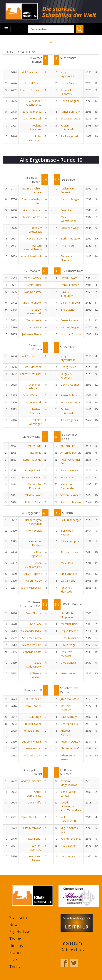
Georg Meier (68, 83)
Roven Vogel (68, 645)
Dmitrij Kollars (69, 724)
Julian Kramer (34, 748)
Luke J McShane (32, 83)
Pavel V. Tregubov (67, 294)
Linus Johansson (70, 856)
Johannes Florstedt (66, 590)
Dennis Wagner (70, 101)
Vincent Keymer (32, 210)
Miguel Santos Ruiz (69, 830)
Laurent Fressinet (31, 90)
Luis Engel (35, 717)
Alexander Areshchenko (34, 103)
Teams (16, 939)
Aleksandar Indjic (31, 631)
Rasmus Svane (33, 706)
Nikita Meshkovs (31, 828)
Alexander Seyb (70, 552)
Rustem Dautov (70, 742)
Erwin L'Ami (68, 210)
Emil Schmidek (69, 574)
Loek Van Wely (70, 228)
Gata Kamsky (69, 717)
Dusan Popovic (32, 574)
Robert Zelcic (33, 502)
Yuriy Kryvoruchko (68, 74)
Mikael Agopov (70, 541)
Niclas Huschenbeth (68, 819)
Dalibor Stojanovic (35, 554)
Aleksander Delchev (35, 543)
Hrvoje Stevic (33, 470)
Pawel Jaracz (68, 477)
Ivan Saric (36, 624)
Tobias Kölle (34, 320)
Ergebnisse (20, 931)
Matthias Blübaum (66, 708)
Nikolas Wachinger (35, 138)
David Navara (69, 278)
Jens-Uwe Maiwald (66, 654)
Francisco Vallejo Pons (31, 201)
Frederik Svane (33, 724)
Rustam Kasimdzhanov (33, 247)
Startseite (19, 917)
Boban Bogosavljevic (33, 565)
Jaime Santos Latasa (68, 794)
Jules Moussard (70, 699)
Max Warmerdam (68, 219)
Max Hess (67, 563)
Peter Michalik (69, 638)
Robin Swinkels (69, 470)
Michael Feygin (70, 327)
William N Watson (36, 675)
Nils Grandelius (32, 699)
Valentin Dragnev (71, 839)
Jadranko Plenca (32, 334)
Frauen (16, 952)
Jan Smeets (68, 246)
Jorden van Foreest (67, 190)
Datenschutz (73, 949)
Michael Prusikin (32, 645)
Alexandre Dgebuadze (67, 486)
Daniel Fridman (70, 285)
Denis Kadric (34, 285)
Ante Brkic (35, 453)
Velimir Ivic (35, 446)
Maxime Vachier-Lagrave (31, 190)
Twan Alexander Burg (70, 462)
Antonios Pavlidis (71, 453)
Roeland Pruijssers (36, 127)
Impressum (71, 943)
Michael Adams (32, 217)
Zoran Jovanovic (31, 477)
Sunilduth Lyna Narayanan (33, 522)
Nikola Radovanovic (34, 665)
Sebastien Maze (70, 118)
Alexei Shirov (34, 238)
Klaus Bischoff (69, 846)
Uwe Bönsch (68, 663)
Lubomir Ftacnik (32, 742)
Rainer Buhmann (71, 112)
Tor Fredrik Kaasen (67, 533)
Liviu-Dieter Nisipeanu (68, 615)
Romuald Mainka (71, 502)
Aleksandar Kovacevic (34, 486)
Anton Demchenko (34, 794)
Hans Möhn (68, 673)
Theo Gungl (68, 310)
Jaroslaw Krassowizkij (34, 312)
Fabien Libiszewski (67, 127)
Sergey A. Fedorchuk (67, 92)
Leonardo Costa (32, 652)
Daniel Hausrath (71, 320)
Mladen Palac (33, 495)
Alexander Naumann (67, 258)
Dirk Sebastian (33, 755)
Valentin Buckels (71, 303)
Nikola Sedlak (34, 531)
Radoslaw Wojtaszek (35, 230)
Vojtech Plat (68, 446)
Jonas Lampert (32, 731)
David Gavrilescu (31, 817)
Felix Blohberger (71, 520)
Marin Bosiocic (33, 278)
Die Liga (17, 945)
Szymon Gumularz (36, 848)
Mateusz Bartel (70, 624)
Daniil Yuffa (34, 802)
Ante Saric (35, 327)
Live (13, 959)
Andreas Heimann (66, 733)
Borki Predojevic (71, 238)
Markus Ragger (70, 199)
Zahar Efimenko (32, 112)
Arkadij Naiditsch (31, 256)
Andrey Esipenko (31, 781)
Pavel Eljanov (34, 613)
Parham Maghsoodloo (69, 783)
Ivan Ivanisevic (33, 292)
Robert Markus (32, 460)
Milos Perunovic (32, 303)
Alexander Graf (70, 748)
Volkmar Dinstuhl (71, 334)
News (14, 924)
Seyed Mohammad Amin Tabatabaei (71, 806)
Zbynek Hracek (32, 118)
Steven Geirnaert (71, 495)
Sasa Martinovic (32, 638)
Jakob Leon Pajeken (34, 858)
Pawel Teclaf (34, 839)
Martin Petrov (33, 581)
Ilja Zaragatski (69, 136)
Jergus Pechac (69, 631)
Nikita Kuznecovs (31, 588)
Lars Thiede (68, 581)
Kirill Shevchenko (31, 72)
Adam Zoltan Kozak (68, 757)
